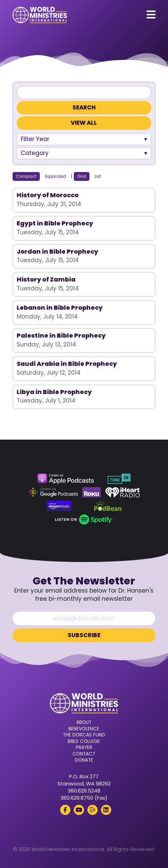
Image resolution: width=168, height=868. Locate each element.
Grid (82, 176)
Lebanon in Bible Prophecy (60, 308)
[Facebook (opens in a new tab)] (65, 810)
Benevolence (84, 729)
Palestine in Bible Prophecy (61, 335)
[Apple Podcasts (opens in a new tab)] (66, 479)
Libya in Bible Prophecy (54, 392)
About (84, 722)
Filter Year (35, 139)
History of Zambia (46, 279)
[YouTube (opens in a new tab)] (79, 810)
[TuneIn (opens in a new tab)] (119, 479)
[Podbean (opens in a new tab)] (108, 506)
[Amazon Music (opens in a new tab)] (59, 506)
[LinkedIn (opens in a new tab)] (106, 810)
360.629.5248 (84, 791)
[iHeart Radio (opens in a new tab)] (123, 492)
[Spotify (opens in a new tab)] (84, 520)
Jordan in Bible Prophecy (57, 251)
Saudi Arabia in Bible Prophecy (67, 364)
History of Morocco (48, 195)
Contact (84, 754)
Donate (84, 760)
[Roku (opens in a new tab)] (91, 492)
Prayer (84, 748)
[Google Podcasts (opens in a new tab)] (53, 492)
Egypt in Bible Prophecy (55, 223)
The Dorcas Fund (84, 735)
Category (35, 153)
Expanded (55, 176)
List (98, 176)
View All (84, 123)
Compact (26, 176)
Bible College (84, 742)
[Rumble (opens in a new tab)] (93, 810)
